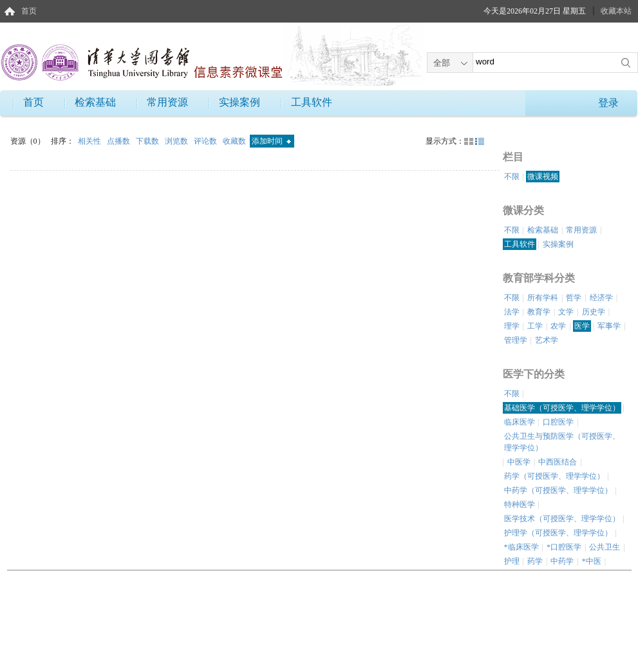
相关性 (90, 141)
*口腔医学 (564, 547)
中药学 (562, 561)
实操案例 (239, 102)
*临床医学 (521, 547)
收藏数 (235, 141)
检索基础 (95, 102)
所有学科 (543, 298)
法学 (512, 312)
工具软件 (312, 102)
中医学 (519, 462)
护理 (512, 561)
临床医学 (520, 422)
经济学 (601, 298)
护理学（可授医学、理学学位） (558, 533)
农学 (558, 326)
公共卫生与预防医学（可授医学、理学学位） (562, 442)
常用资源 (167, 102)
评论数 (206, 141)
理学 (512, 326)
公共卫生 (605, 547)
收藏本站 (616, 11)
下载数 (148, 141)
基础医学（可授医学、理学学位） (562, 408)
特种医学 (520, 504)
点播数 (119, 141)
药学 (535, 561)
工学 (535, 326)
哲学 (574, 298)
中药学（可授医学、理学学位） (558, 490)
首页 (29, 11)
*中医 (592, 561)
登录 (608, 103)
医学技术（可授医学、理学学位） (562, 519)
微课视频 (543, 177)
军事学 (609, 326)
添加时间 (271, 141)
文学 (566, 312)
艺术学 (547, 340)
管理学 (516, 340)
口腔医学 (558, 422)
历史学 (594, 312)
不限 (512, 177)
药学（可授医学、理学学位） (554, 476)
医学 (582, 326)
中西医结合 (558, 462)
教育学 (539, 312)
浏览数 (177, 141)
